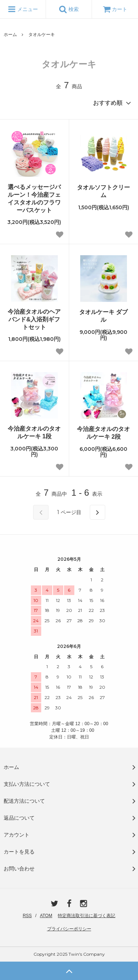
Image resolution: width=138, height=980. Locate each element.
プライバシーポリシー (69, 929)
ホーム (10, 35)
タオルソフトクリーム (103, 191)
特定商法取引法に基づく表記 (86, 916)
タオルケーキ (42, 35)
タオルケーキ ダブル (103, 316)
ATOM (46, 916)
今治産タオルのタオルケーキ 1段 (34, 432)
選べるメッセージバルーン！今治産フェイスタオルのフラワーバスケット (34, 198)
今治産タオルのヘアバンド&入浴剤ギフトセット (34, 319)
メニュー (23, 9)
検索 (69, 9)
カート (115, 9)
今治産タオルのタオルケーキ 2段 (103, 433)
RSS (27, 916)
